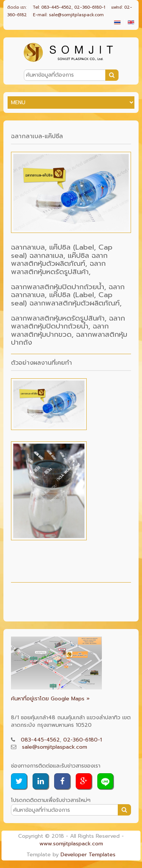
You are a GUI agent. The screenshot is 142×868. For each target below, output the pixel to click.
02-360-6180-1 (83, 740)
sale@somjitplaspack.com (55, 747)
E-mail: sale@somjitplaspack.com (68, 15)
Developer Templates (88, 855)
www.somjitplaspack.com (71, 844)
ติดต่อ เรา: (17, 7)
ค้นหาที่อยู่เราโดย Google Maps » (50, 699)
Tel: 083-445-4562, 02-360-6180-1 (69, 7)
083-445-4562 (40, 740)
